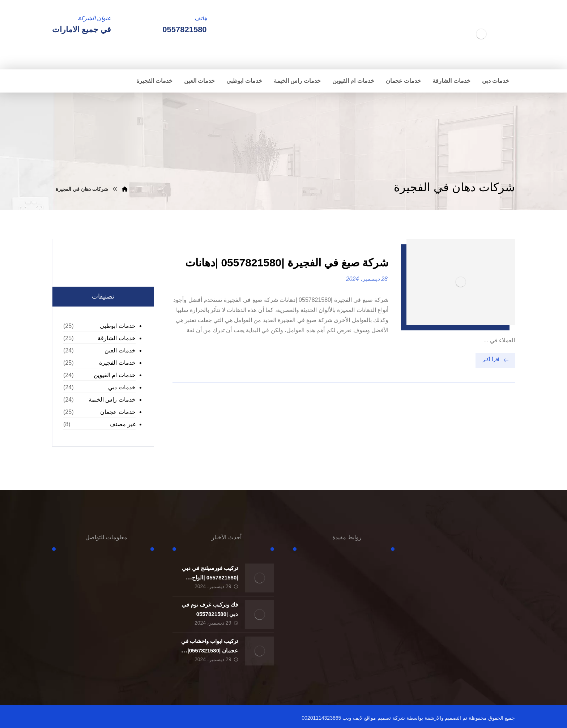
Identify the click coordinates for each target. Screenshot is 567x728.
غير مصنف (122, 424)
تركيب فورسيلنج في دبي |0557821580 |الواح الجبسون (210, 577)
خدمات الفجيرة (117, 363)
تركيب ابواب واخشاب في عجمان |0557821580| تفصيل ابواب (210, 650)
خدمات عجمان (118, 412)
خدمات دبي (122, 387)
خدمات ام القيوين (115, 375)
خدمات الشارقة (116, 338)
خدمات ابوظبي (118, 326)
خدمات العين (120, 350)
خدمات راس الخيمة (112, 400)
